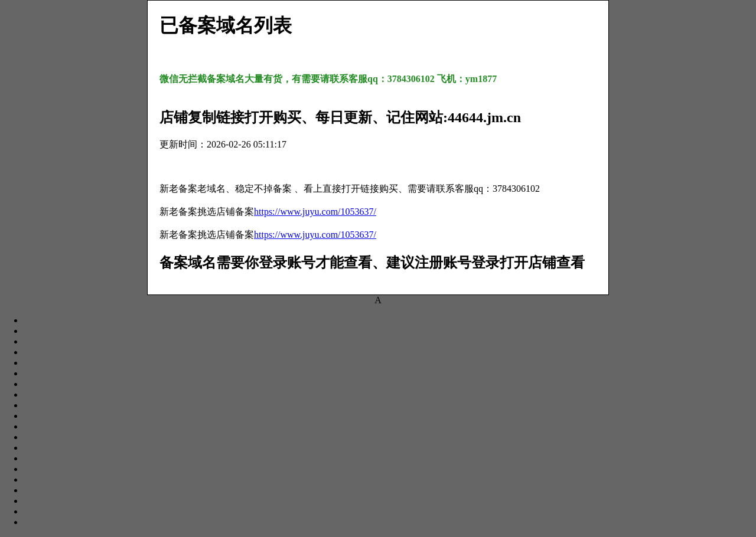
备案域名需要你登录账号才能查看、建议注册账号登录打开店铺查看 (372, 263)
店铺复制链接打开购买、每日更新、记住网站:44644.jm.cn (340, 117)
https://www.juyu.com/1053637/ (315, 212)
